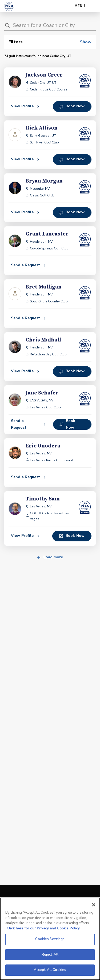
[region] (50, 939)
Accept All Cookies (50, 970)
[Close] (94, 905)
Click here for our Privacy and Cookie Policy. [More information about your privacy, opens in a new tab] (43, 928)
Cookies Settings (50, 939)
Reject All (50, 955)
